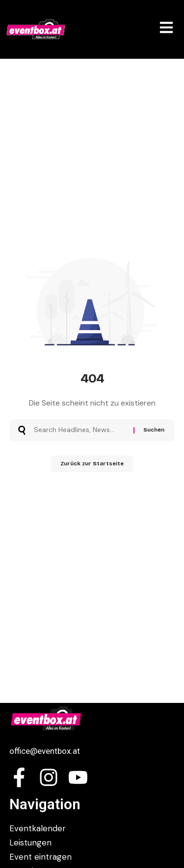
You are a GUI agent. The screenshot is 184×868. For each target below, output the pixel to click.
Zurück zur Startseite (92, 464)
